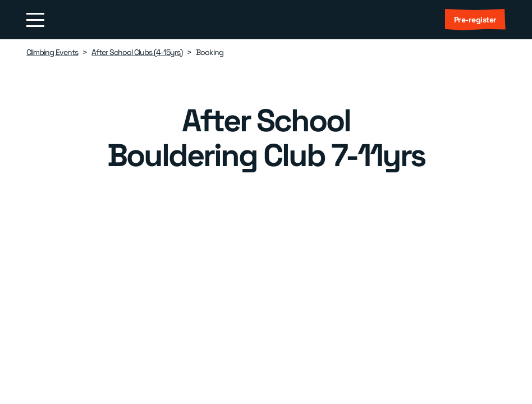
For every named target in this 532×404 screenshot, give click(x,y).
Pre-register (475, 20)
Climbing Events (52, 52)
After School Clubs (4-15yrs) (137, 52)
